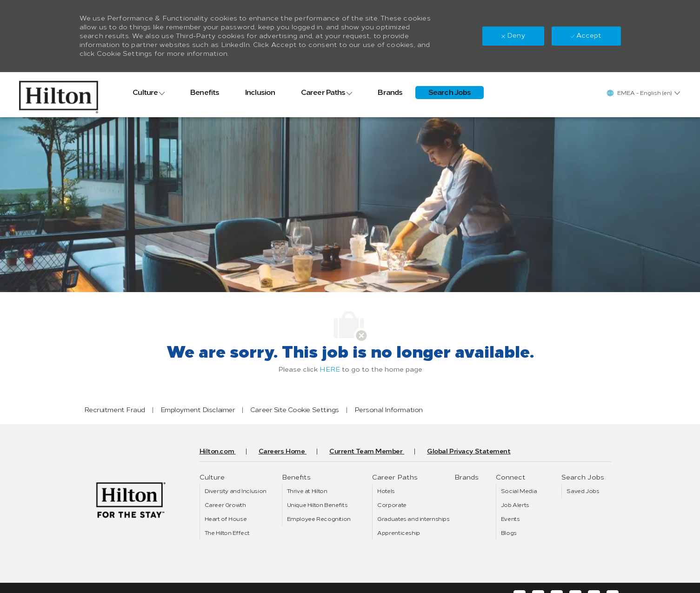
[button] (643, 93)
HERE (330, 370)
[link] (59, 95)
